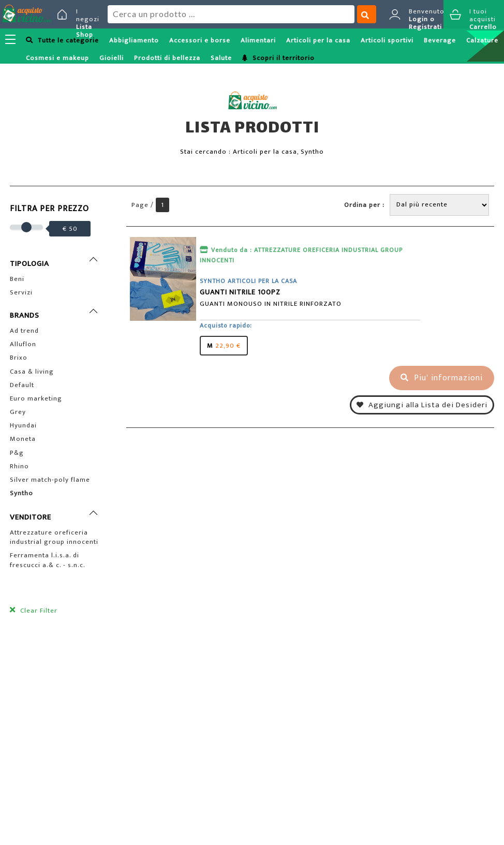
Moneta (23, 439)
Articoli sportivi (387, 40)
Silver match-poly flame (50, 480)
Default (22, 385)
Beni (17, 279)
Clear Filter (38, 611)
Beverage (440, 40)
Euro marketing (36, 398)
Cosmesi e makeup (57, 58)
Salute (221, 58)
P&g (17, 453)
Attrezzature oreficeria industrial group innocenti (54, 537)
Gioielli (112, 58)
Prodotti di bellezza (167, 58)
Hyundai (23, 425)
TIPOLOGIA (29, 264)
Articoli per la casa (318, 40)
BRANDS (25, 315)
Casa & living (32, 372)
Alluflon (23, 344)
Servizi (21, 292)
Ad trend (24, 331)
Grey (18, 412)
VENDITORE (31, 517)
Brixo (19, 358)
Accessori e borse (200, 40)
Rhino (19, 466)
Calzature (482, 40)
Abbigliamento (134, 40)
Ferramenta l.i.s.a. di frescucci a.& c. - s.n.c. (48, 560)
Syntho (21, 493)
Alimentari (258, 40)
